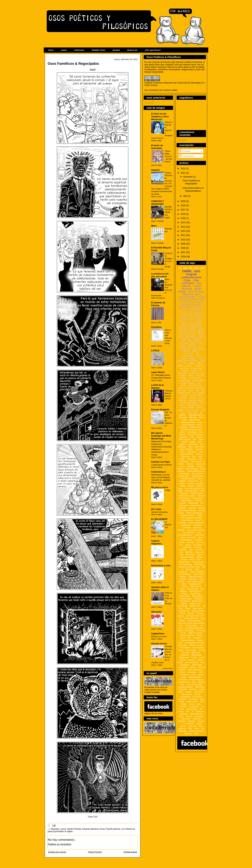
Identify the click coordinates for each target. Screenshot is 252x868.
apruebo (193, 398)
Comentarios (187, 156)
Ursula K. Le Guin (196, 645)
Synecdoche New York (195, 616)
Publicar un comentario (59, 844)
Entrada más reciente (57, 852)
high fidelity (200, 687)
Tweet (92, 69)
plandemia (197, 719)
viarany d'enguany (160, 512)
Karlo (183, 537)
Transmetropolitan (188, 640)
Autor (192, 437)
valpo (197, 733)
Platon (184, 584)
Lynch (199, 383)
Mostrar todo (168, 668)
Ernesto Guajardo (160, 410)
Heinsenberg (184, 381)
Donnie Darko (184, 476)
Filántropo (184, 493)
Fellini (202, 491)
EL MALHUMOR (159, 519)
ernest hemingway (196, 680)
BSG (195, 439)
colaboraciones (191, 277)
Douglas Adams (198, 476)
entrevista (183, 680)
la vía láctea (197, 697)
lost (197, 354)
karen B (197, 694)
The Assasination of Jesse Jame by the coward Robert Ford (191, 623)
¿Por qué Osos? (153, 50)
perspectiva (199, 716)
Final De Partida (196, 493)
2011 (183, 235)
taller (190, 729)
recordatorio (189, 724)
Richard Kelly (185, 596)
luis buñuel (193, 699)
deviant (116, 50)
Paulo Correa (195, 341)
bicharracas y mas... (162, 566)
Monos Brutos (198, 562)
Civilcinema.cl (158, 472)
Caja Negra (192, 452)
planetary (182, 721)
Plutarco (185, 586)
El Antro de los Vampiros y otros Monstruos (160, 117)
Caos (200, 452)
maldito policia (192, 702)
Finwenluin (198, 307)
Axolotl (199, 437)
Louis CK (199, 550)
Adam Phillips (194, 420)
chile (196, 280)
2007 (183, 252)
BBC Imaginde (185, 439)
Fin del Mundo (194, 312)
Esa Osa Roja (196, 292)
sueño (189, 309)
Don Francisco (197, 474)
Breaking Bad (197, 368)
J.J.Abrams (187, 528)
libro (192, 322)
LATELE (155, 351)
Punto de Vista (193, 589)
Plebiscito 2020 (195, 584)
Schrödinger (183, 606)
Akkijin (192, 363)
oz (193, 711)
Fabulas (191, 486)
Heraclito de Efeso (188, 515)
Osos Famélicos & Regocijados (73, 64)
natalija (192, 358)
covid (201, 672)
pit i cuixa (156, 509)
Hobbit (200, 515)
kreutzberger (185, 697)
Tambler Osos (99, 50)
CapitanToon (158, 634)
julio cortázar (187, 694)
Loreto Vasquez (188, 383)
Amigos (189, 366)
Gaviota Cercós (159, 644)
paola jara (184, 714)
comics (182, 672)
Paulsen (183, 577)
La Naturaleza (168, 524)
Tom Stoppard (198, 393)
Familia (193, 329)
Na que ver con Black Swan (189, 567)
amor (202, 662)
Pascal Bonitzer (185, 574)
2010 (183, 240)
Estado (182, 484)
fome (183, 684)
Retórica (185, 594)
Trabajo (184, 395)
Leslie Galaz (187, 547)
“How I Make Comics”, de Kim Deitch (168, 156)
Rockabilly (199, 599)
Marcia (200, 555)
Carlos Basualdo (187, 454)
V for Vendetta (198, 648)
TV (180, 618)
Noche (197, 569)
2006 (183, 257)
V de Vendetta (185, 648)
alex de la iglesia (192, 662)
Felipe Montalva (191, 491)
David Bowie (184, 474)
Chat (193, 457)
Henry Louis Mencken (195, 513)
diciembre (188, 177)
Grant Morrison (195, 378)
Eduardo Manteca (90, 829)
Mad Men (189, 552)
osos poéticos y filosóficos (190, 360)
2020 (183, 201)
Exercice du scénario (195, 484)
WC (200, 346)
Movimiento (199, 564)
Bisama (198, 314)
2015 (183, 218)
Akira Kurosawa (188, 425)
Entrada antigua (130, 852)
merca (192, 704)
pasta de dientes (196, 714)
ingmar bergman (196, 400)
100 (180, 268)
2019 (183, 205)
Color (187, 280)
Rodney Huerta (195, 385)
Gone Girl (192, 508)
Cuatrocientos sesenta (161, 465)
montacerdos (194, 707)
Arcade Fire (199, 366)
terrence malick (193, 410)
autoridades (183, 667)
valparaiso (188, 733)
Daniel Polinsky (74, 829)
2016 (183, 214)
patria (181, 716)
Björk (190, 447)
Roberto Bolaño (186, 599)
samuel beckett (187, 407)
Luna (181, 552)
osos (188, 711)
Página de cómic (191, 294)
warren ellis (193, 412)
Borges (199, 322)
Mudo (202, 336)
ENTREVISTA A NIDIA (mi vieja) (168, 212)
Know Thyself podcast (110, 829)
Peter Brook (193, 579)
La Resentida (198, 381)
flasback (201, 682)
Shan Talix (200, 390)
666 (190, 268)
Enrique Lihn (193, 481)
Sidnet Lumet (195, 606)
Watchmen (196, 653)
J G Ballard (197, 525)
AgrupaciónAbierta (188, 422)
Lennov (188, 545)
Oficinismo (186, 339)
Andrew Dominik (196, 427)
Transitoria (197, 638)
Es (201, 481)
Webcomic (185, 655)
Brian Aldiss (199, 447)
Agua (200, 422)
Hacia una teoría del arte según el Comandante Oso (191, 332)
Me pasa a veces (160, 487)
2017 (183, 210)
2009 (183, 244)
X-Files (194, 658)
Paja (192, 319)
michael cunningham (189, 403)
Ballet (201, 439)
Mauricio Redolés (188, 557)
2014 (183, 222)
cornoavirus (192, 672)
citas (197, 271)
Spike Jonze (198, 609)
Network (189, 569)
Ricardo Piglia (196, 594)
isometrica (193, 689)
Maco (154, 226)
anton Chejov (197, 665)
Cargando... (150, 103)
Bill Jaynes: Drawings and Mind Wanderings (161, 436)
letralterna (183, 699)
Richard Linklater (188, 344)
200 (185, 268)
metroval (183, 707)
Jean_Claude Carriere (195, 530)
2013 (183, 227)
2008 (183, 248)
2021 (183, 173)
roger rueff (192, 726)
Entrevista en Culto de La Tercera (169, 598)
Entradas (185, 151)
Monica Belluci (185, 562)
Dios (191, 317)
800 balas (193, 417)
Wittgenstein (184, 658)
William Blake (197, 655)
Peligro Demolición (196, 577)
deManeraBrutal (195, 677)
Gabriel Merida (187, 501)
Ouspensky (183, 572)
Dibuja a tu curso (159, 636)
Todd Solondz (184, 393)
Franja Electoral (191, 287)
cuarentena (184, 675)
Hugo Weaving (187, 520)
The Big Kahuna (192, 626)
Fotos (191, 376)
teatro (197, 729)
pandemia (200, 711)
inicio (51, 50)
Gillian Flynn (193, 503)
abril (186, 196)
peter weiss (186, 719)
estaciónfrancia (184, 682)
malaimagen (187, 356)
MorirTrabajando (186, 564)
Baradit (185, 442)
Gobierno (182, 508)
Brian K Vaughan (186, 449)
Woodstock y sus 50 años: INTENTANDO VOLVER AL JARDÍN (161, 477)
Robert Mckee (198, 596)
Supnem (155, 170)
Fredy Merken (198, 498)
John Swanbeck (188, 533)
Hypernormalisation (196, 523)
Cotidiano (191, 466)
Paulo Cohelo (198, 574)
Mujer (184, 385)
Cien (200, 459)
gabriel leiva (185, 307)
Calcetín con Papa (160, 462)
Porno (182, 589)
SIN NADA (156, 612)
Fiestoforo (156, 327)
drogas (196, 351)
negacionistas (192, 709)
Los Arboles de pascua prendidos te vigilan (192, 303)
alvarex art (132, 50)
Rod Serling (185, 601)
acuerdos (192, 660)
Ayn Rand (184, 368)
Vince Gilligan (191, 650)
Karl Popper (199, 535)
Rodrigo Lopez (195, 604)
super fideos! (158, 372)
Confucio (190, 464)
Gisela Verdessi (196, 506)
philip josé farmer (195, 405)
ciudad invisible (187, 297)
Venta (181, 650)
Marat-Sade (190, 555)
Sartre (190, 390)
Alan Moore (187, 314)
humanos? (188, 354)
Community (184, 461)
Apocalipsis (192, 432)
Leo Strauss (198, 545)
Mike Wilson (191, 336)
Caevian (185, 371)
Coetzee (183, 317)
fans (194, 682)
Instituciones (186, 525)
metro (199, 704)
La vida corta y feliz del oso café (191, 298)
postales (201, 721)
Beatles (193, 442)
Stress (183, 613)
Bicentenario (193, 444)
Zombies (183, 398)
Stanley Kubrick (198, 611)
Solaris (188, 609)
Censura (199, 454)
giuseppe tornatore (186, 687)
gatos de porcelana (194, 684)
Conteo (194, 371)
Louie (191, 550)
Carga (167, 490)
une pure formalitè (196, 731)
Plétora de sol (196, 586)
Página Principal (95, 852)
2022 (183, 169)
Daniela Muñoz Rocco (196, 471)
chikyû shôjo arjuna (195, 670)
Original (191, 274)
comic (64, 50)
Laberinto (190, 542)
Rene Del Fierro (196, 591)
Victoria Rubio (196, 395)
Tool (189, 638)
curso (193, 675)
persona (189, 716)
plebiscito (192, 721)
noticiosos (79, 50)
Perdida (183, 579)
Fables (183, 486)
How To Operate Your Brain (191, 518)
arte (182, 309)
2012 (183, 231)
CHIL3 (182, 452)
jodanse (189, 692)
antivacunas (185, 665)
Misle (199, 560)
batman (193, 667)
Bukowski (199, 449)
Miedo (192, 560)
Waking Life (185, 349)
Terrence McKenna (191, 618)
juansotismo (199, 692)
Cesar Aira (185, 457)
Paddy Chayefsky (197, 572)
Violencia (192, 346)
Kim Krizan (191, 537)
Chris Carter (192, 459)
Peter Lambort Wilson (195, 582)
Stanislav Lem (184, 611)
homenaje (183, 689)
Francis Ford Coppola (187, 496)
